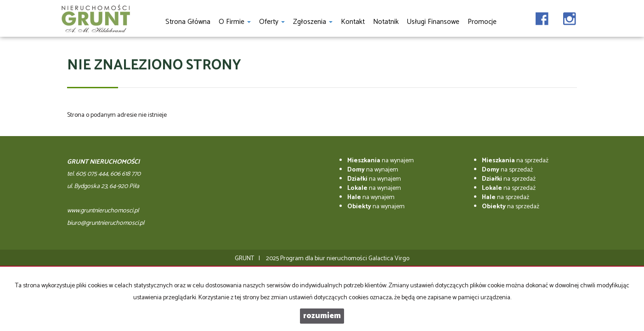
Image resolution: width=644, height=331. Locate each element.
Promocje (482, 22)
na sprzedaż (515, 161)
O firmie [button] (235, 22)
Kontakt (353, 22)
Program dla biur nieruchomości (324, 259)
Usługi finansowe (433, 22)
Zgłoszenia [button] (313, 22)
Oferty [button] (272, 22)
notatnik (386, 22)
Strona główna (188, 22)
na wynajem (381, 161)
